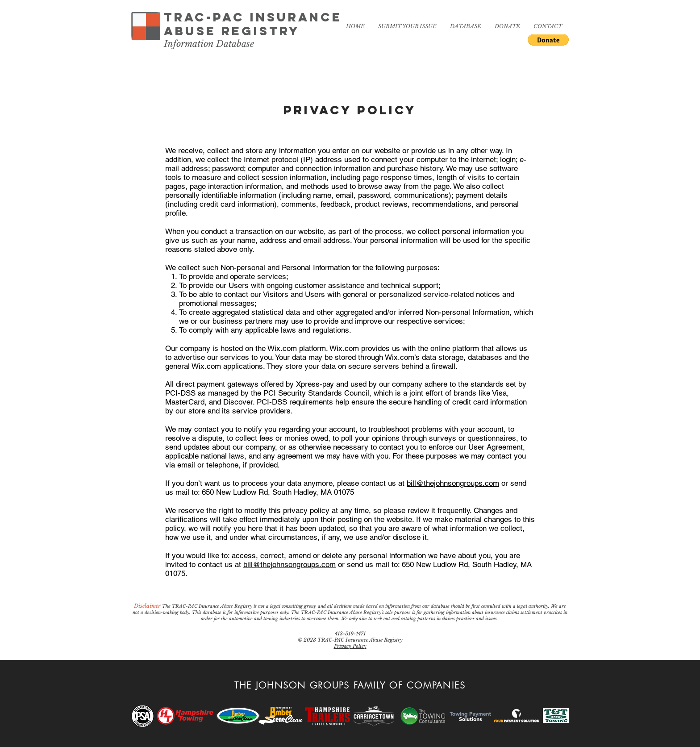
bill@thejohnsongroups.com (453, 483)
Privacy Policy (350, 646)
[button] (548, 40)
